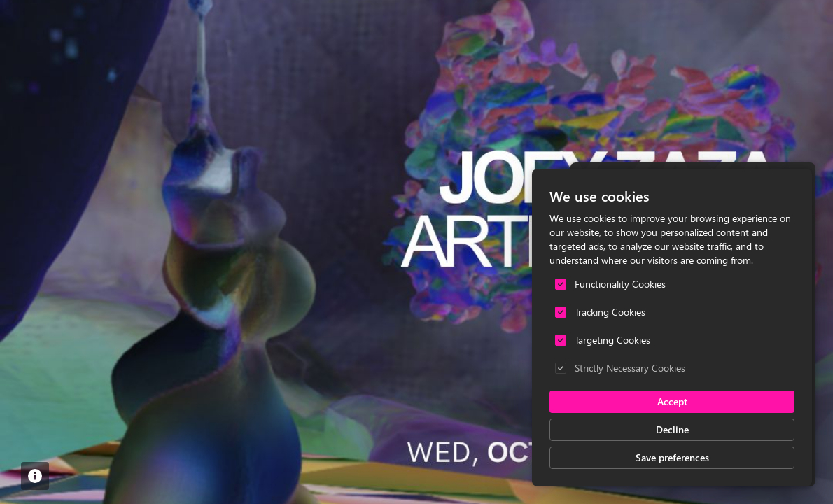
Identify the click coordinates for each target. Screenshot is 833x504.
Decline (672, 429)
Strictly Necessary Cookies (630, 368)
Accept (672, 401)
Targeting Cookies (612, 340)
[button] (35, 476)
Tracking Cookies (610, 312)
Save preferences (672, 457)
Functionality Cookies (620, 284)
